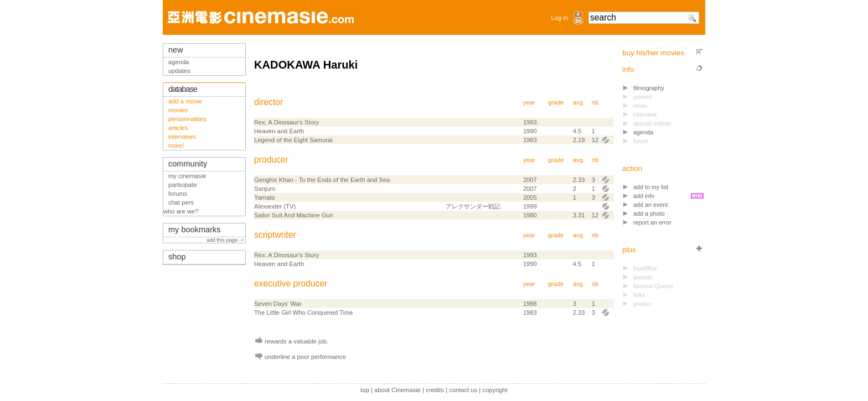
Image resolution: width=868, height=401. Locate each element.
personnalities (187, 119)
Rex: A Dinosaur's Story (286, 122)
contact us (463, 390)
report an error (652, 222)
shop (177, 257)
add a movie (185, 101)
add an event (650, 205)
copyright (495, 390)
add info (644, 196)
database (183, 89)
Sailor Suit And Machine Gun (294, 215)
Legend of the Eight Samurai (293, 140)
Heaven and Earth (279, 131)
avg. (579, 102)
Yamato (265, 197)
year (529, 102)
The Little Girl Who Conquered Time (303, 313)
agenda (643, 132)
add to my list (651, 187)
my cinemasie (187, 176)
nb (595, 102)
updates (179, 71)
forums (178, 194)
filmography (649, 88)
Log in (560, 18)
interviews (182, 137)
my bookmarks (195, 230)
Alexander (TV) (275, 206)
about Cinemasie (397, 390)
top (365, 390)
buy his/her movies (653, 53)
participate (183, 185)
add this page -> (226, 240)
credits (435, 390)
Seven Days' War (278, 304)
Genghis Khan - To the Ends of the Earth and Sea (322, 180)
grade (556, 102)
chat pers (181, 202)
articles (178, 128)
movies (178, 110)
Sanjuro (265, 189)
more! (176, 145)
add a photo (649, 213)
